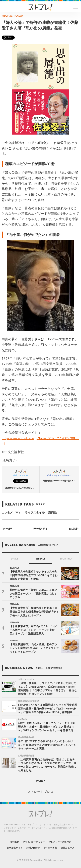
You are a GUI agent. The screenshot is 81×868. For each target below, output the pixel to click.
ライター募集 (50, 848)
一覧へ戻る (40, 528)
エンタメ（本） (11, 512)
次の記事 (74, 528)
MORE (40, 781)
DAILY (15, 559)
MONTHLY (66, 559)
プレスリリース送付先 (60, 842)
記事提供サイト (15, 848)
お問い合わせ (33, 848)
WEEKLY (40, 559)
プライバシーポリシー (34, 842)
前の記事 (7, 528)
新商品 (52, 512)
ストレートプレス (40, 792)
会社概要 (14, 842)
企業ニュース (67, 848)
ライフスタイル (35, 512)
